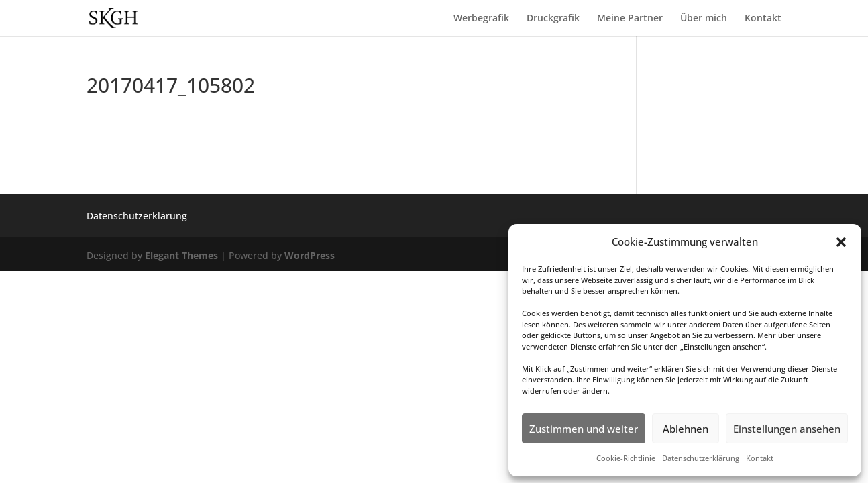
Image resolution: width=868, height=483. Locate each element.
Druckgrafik (553, 19)
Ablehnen (686, 429)
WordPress (310, 255)
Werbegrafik (481, 19)
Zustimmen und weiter (584, 429)
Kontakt (760, 458)
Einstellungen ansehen (787, 429)
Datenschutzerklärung (701, 458)
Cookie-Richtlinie (626, 458)
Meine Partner (630, 19)
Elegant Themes (181, 255)
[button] (841, 242)
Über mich (704, 19)
